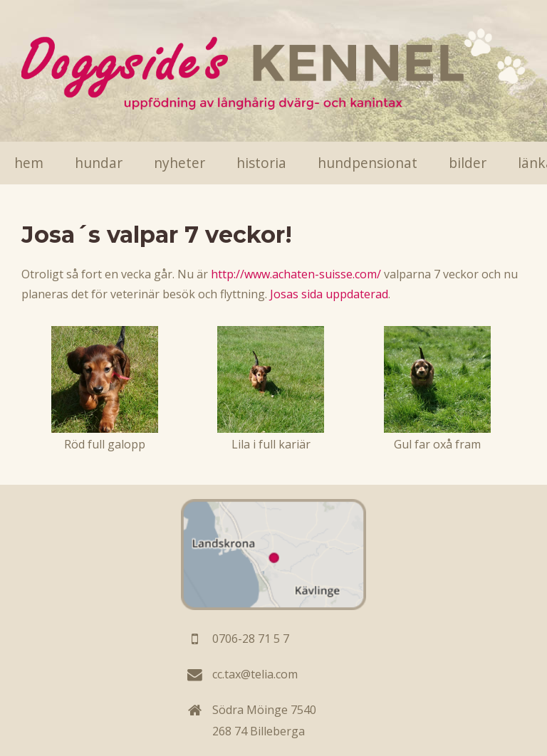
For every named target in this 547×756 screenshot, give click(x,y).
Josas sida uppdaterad (329, 294)
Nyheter (179, 163)
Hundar (99, 163)
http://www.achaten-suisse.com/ (296, 274)
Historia (261, 163)
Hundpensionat (368, 163)
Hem (29, 163)
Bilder (468, 163)
